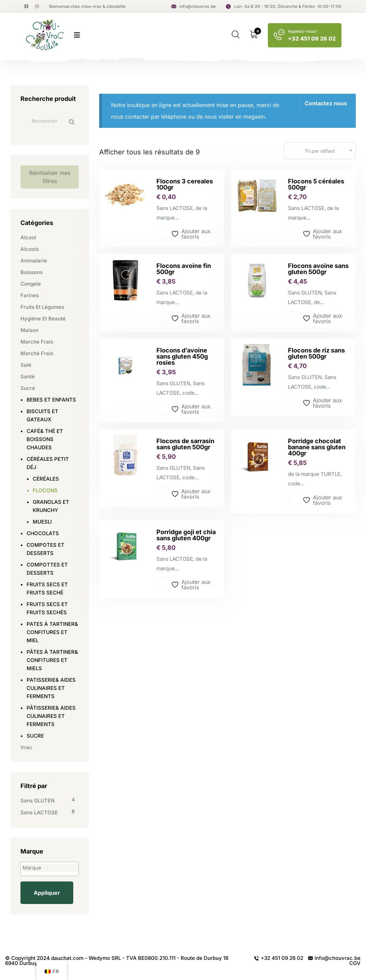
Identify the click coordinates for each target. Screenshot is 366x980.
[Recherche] (72, 122)
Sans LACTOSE (39, 812)
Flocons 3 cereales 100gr (185, 184)
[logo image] (46, 35)
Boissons (32, 272)
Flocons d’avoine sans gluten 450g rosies (182, 356)
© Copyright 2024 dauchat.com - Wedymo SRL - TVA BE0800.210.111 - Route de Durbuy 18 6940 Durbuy (117, 961)
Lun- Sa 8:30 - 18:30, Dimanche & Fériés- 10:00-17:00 (284, 6)
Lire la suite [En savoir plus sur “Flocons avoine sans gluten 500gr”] (295, 317)
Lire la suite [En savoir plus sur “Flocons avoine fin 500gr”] (163, 317)
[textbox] (51, 868)
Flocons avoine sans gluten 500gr (318, 269)
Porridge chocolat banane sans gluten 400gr (317, 447)
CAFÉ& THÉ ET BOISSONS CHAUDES (45, 439)
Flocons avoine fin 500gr (184, 269)
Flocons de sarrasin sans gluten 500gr (185, 444)
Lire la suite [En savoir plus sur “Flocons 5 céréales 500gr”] (295, 233)
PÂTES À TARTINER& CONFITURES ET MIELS (52, 660)
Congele (31, 284)
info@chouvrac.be (194, 6)
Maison (29, 330)
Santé (28, 376)
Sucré (28, 388)
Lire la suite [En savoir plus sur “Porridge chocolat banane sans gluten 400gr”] (295, 499)
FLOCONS (45, 490)
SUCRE (35, 736)
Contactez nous (326, 103)
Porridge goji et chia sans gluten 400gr (186, 535)
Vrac (26, 747)
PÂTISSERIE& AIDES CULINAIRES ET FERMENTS (51, 716)
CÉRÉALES (46, 479)
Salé (26, 365)
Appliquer (47, 893)
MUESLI (42, 522)
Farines (30, 295)
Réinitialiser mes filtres (50, 177)
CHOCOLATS (43, 533)
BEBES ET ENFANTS (51, 400)
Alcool (28, 237)
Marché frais (37, 353)
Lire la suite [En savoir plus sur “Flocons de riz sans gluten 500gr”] (295, 402)
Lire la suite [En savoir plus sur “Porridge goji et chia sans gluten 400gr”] (163, 584)
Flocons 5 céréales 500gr (316, 184)
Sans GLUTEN (37, 801)
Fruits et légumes (42, 307)
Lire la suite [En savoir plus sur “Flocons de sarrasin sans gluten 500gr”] (163, 493)
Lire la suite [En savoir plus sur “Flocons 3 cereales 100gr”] (163, 233)
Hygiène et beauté (43, 319)
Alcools (30, 249)
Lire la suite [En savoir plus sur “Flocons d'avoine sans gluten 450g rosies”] (163, 408)
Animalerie (34, 261)
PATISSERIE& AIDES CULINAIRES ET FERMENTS (51, 688)
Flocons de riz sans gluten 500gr (316, 353)
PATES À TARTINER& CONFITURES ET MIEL (52, 632)
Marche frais (37, 342)
